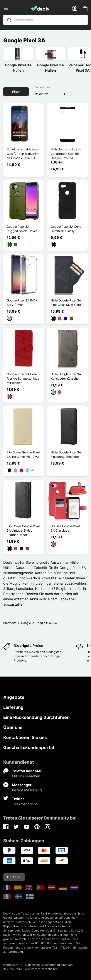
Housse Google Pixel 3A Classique (65, 528)
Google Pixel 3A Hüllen (18, 68)
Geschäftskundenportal (29, 747)
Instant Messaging (27, 790)
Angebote (14, 697)
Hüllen (75, 562)
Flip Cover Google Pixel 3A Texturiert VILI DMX (23, 454)
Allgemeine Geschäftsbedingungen (49, 965)
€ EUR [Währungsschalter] (14, 877)
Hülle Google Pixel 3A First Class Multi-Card (66, 302)
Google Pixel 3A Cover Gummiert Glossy (67, 229)
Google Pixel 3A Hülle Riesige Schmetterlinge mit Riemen (23, 378)
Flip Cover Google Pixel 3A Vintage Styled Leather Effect (23, 530)
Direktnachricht (24, 804)
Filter (16, 92)
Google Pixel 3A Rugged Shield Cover (22, 229)
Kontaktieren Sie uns (25, 737)
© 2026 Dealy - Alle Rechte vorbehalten (30, 969)
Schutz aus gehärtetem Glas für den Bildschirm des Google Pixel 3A (23, 154)
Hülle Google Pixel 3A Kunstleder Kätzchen (66, 376)
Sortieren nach (43, 87)
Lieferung (13, 707)
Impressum (11, 965)
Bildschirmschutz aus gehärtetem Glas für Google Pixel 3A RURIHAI (66, 156)
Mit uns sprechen (26, 776)
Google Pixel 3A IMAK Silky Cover (22, 302)
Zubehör (41, 568)
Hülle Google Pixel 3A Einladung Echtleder (66, 454)
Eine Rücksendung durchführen (36, 717)
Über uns (13, 727)
